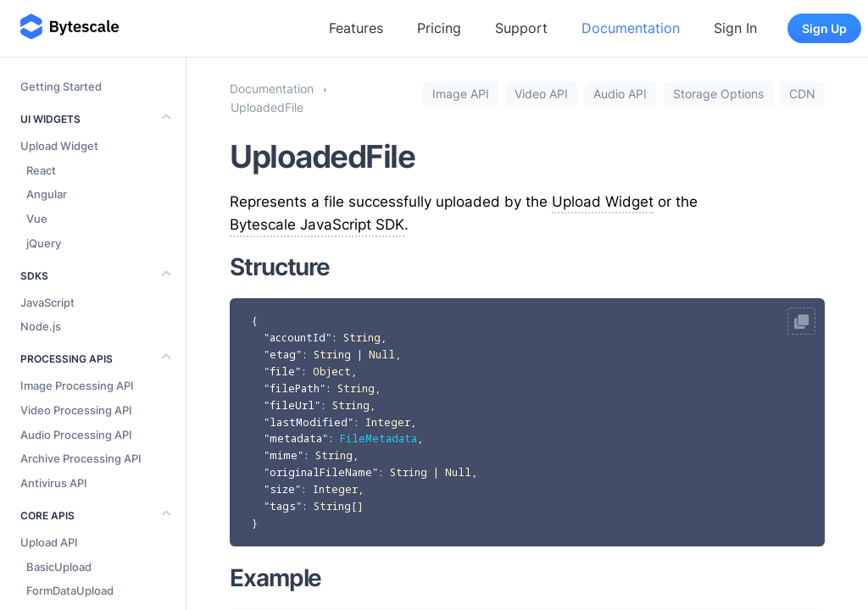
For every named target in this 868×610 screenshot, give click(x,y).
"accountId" (298, 338)
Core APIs (47, 516)
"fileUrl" (292, 405)
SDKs (34, 276)
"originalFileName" (321, 472)
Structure (280, 267)
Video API (541, 94)
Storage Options (718, 94)
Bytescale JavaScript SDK (317, 225)
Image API (461, 94)
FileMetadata (378, 438)
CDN (802, 94)
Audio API (620, 94)
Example (275, 578)
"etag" (283, 355)
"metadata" (296, 438)
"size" (282, 489)
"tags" (283, 506)
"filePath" (295, 388)
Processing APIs (67, 359)
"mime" (284, 455)
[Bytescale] (70, 28)
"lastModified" (309, 422)
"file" (282, 372)
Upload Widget (603, 202)
